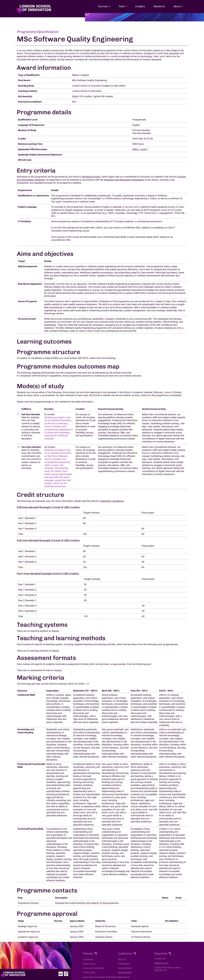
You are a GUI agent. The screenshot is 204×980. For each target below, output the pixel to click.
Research (159, 6)
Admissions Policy (91, 177)
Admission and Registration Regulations (124, 180)
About (177, 6)
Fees (122, 6)
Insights (140, 6)
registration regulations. (112, 501)
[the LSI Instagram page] (66, 974)
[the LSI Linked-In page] (61, 974)
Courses (103, 6)
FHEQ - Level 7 (140, 149)
